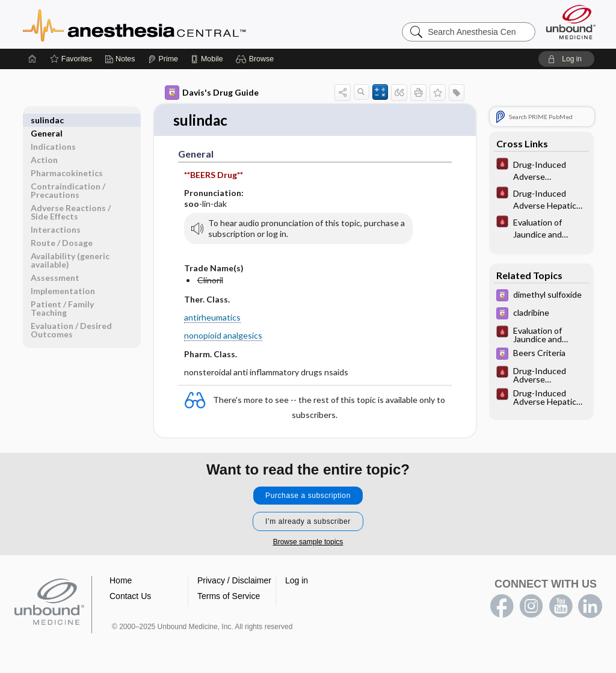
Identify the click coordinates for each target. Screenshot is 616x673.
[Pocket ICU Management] (541, 170)
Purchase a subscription (308, 496)
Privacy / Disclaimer (234, 581)
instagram (531, 607)
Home (121, 581)
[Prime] (163, 59)
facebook (502, 607)
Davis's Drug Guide (212, 93)
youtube (561, 607)
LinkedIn (590, 607)
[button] (257, 59)
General (47, 120)
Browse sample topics (308, 542)
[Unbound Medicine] (571, 22)
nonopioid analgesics (223, 336)
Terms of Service (229, 597)
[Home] (32, 59)
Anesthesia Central (172, 24)
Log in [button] (297, 581)
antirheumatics (212, 318)
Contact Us (130, 597)
